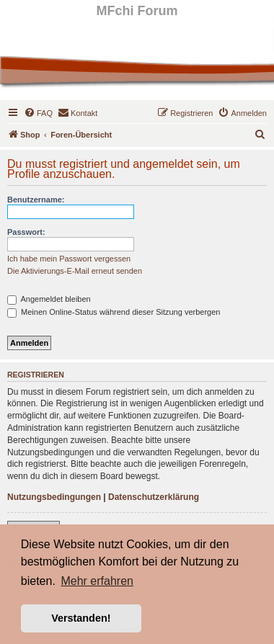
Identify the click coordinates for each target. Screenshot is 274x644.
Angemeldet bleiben (49, 299)
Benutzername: (36, 200)
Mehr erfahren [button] (97, 581)
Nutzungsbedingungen (54, 497)
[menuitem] (38, 113)
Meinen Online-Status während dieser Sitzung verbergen (114, 312)
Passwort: (26, 232)
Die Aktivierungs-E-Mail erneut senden (75, 271)
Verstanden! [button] (81, 618)
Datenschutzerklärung (154, 497)
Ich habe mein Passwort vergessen (69, 259)
